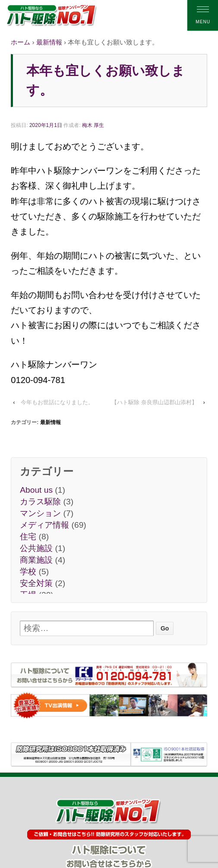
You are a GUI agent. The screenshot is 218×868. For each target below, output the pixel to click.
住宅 (28, 537)
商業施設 (36, 560)
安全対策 (36, 583)
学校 (28, 572)
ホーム (21, 42)
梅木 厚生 (93, 125)
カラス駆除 (40, 502)
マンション (40, 513)
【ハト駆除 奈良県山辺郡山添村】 (154, 402)
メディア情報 (44, 525)
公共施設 (36, 548)
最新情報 (49, 42)
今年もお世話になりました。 (57, 402)
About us (36, 490)
